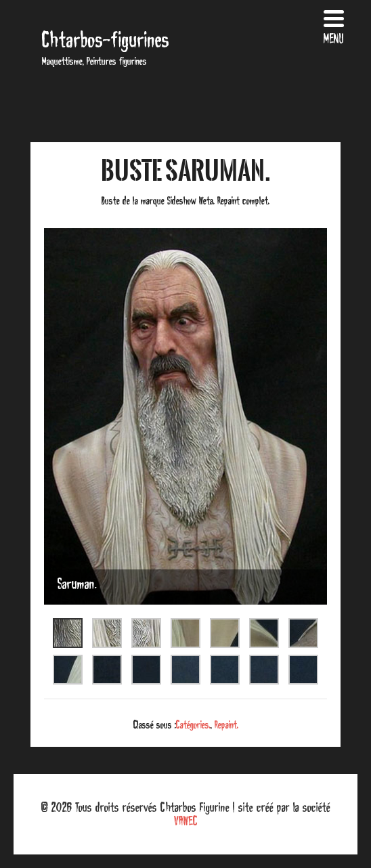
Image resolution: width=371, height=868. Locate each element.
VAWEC (186, 821)
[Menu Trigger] (334, 25)
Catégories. (193, 724)
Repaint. (226, 724)
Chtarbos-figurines (106, 40)
